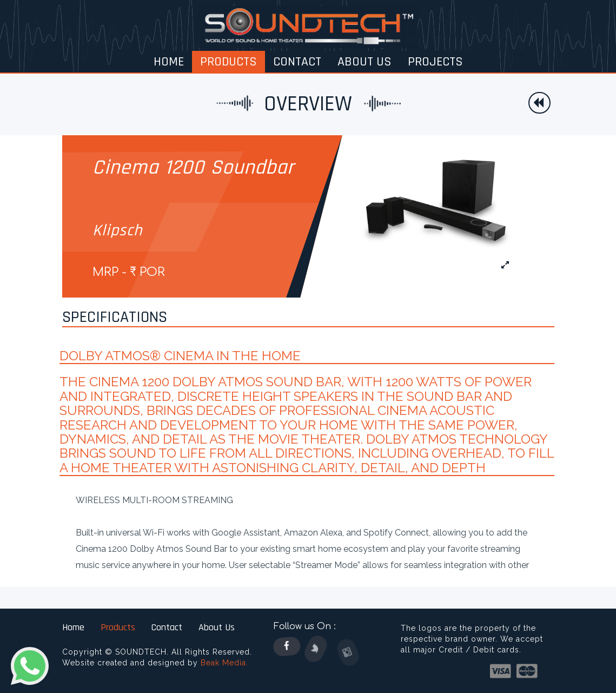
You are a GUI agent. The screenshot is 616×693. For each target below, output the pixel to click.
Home (73, 627)
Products (118, 627)
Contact (167, 627)
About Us (217, 627)
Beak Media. (224, 663)
